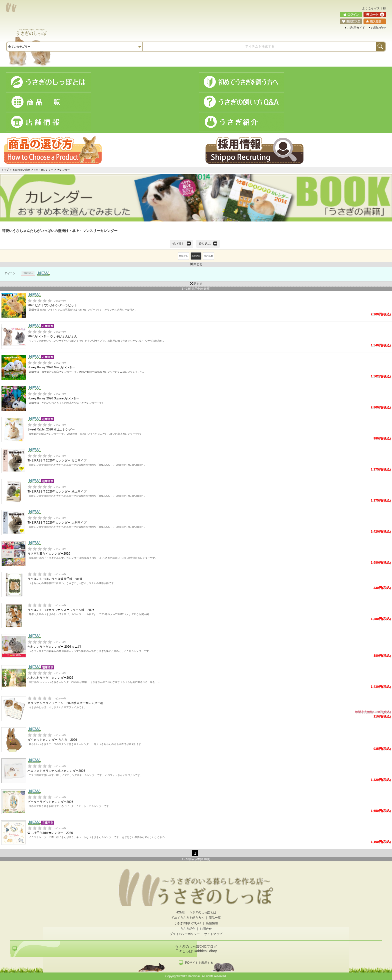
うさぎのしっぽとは (203, 912)
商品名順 (196, 256)
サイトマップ (213, 934)
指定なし (183, 256)
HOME (180, 912)
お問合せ (206, 929)
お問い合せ (378, 28)
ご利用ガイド (356, 28)
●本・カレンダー (44, 170)
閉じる (101, 264)
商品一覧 (215, 918)
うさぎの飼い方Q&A (188, 923)
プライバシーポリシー (185, 934)
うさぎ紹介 (188, 929)
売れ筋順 (208, 256)
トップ (5, 170)
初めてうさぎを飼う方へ (188, 918)
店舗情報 (212, 923)
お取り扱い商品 (21, 170)
